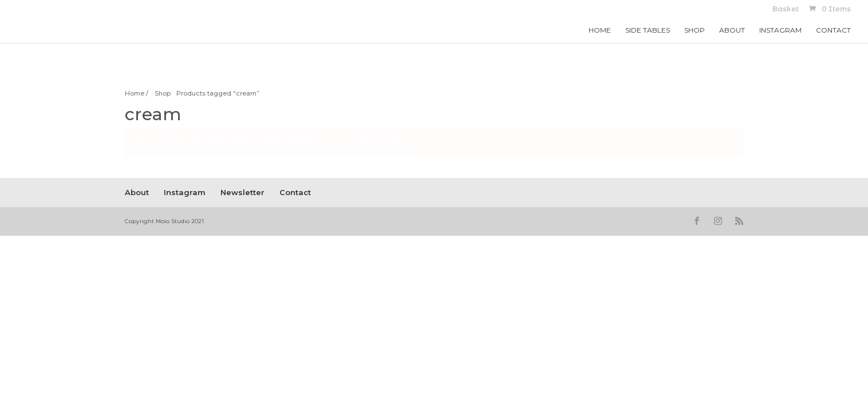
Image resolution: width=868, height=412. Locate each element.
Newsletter (242, 192)
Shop (695, 30)
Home (600, 30)
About (732, 30)
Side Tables (648, 30)
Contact (833, 30)
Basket (786, 9)
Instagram (780, 30)
